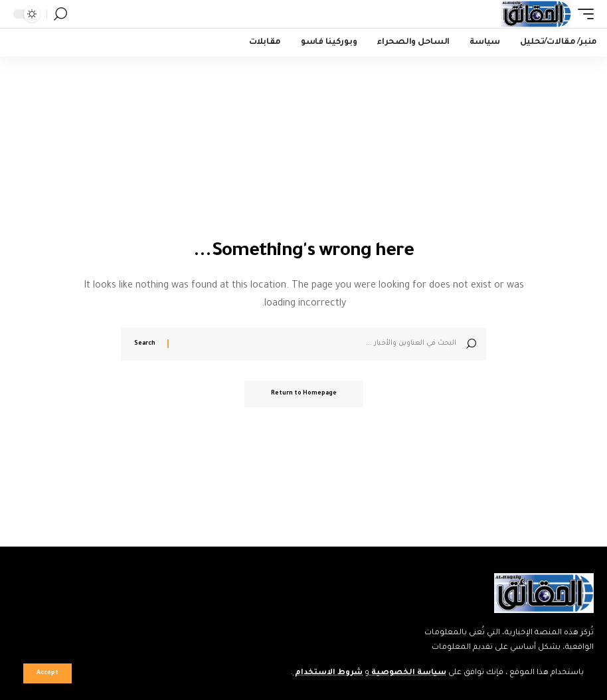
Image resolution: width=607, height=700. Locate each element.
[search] (60, 14)
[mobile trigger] (582, 14)
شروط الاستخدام (328, 673)
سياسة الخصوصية (408, 673)
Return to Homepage (304, 394)
